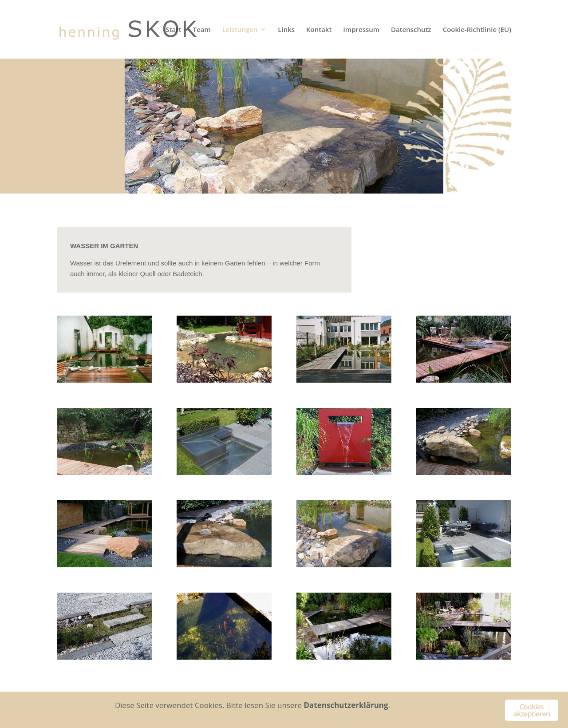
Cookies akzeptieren (532, 710)
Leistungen (240, 30)
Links (286, 30)
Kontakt (319, 30)
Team (202, 30)
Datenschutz (411, 30)
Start (173, 30)
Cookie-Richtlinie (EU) (477, 30)
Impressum (361, 30)
